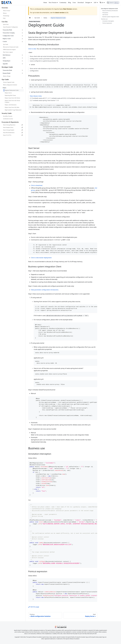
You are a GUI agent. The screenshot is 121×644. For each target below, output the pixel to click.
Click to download (37, 185)
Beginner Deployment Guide (12, 90)
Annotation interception (108, 21)
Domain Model (7, 73)
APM (4, 58)
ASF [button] (95, 3)
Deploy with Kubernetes (11, 105)
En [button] (101, 3)
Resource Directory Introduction (110, 11)
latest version (60, 13)
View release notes (36, 96)
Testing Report (7, 61)
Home (45, 3)
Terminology (6, 16)
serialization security (8, 119)
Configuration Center (8, 36)
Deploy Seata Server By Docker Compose (12, 101)
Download (81, 3)
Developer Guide (7, 67)
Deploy (5, 88)
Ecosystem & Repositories (10, 122)
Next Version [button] (52, 3)
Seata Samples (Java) (13, 127)
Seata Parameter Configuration (10, 27)
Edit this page (34, 607)
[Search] (113, 3)
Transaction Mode (7, 30)
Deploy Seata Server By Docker (12, 98)
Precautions (105, 13)
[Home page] (30, 18)
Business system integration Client (111, 17)
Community (63, 3)
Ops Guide (5, 80)
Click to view (32, 49)
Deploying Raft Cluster (10, 95)
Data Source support (8, 52)
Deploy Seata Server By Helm (12, 107)
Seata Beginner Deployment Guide (110, 9)
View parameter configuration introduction (45, 290)
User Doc (5, 22)
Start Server (105, 15)
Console (5, 42)
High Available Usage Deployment (13, 110)
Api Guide (6, 44)
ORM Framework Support (9, 50)
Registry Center (7, 39)
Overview (5, 8)
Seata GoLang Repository (13, 125)
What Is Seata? (7, 11)
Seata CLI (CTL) (13, 135)
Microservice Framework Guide (11, 47)
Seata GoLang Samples (13, 130)
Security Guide (7, 113)
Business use (104, 19)
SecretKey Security (8, 116)
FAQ (4, 18)
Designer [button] (88, 3)
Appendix (5, 64)
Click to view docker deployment (41, 258)
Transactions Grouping (9, 33)
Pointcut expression (107, 23)
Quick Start (6, 24)
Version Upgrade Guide (9, 82)
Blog (69, 3)
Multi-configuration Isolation (10, 85)
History (5, 13)
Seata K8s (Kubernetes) (13, 133)
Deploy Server (8, 93)
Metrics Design (7, 76)
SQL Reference (7, 55)
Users (74, 3)
